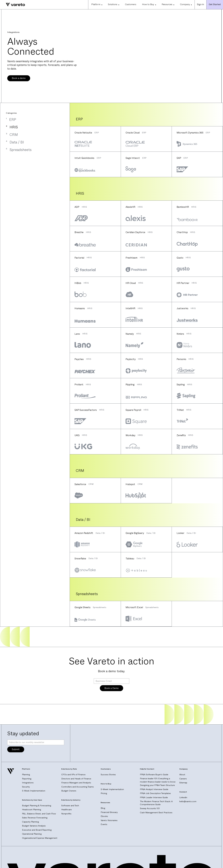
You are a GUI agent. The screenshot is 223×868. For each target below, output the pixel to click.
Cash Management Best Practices (156, 813)
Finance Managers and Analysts (76, 783)
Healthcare (66, 810)
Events (104, 824)
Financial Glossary (109, 812)
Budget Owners (69, 791)
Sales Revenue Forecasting (35, 818)
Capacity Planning (30, 822)
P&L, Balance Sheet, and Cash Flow (39, 814)
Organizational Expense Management (40, 838)
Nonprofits (66, 814)
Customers (131, 4)
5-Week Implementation (34, 791)
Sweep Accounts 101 (150, 808)
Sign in (200, 4)
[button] (97, 5)
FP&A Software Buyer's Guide (154, 775)
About (182, 775)
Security (26, 787)
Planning (26, 775)
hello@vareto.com (188, 801)
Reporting (27, 779)
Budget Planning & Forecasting (37, 806)
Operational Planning (32, 834)
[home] (13, 5)
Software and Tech (70, 806)
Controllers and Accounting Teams (78, 787)
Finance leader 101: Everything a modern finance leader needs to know (158, 780)
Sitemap (183, 783)
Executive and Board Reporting (37, 830)
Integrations (28, 783)
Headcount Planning (32, 810)
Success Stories (108, 775)
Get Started (215, 4)
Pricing (104, 793)
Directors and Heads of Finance (76, 779)
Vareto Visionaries (109, 820)
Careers (183, 779)
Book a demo (19, 78)
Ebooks (104, 816)
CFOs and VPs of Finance (73, 775)
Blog (103, 808)
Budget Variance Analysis (34, 826)
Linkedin (183, 797)
